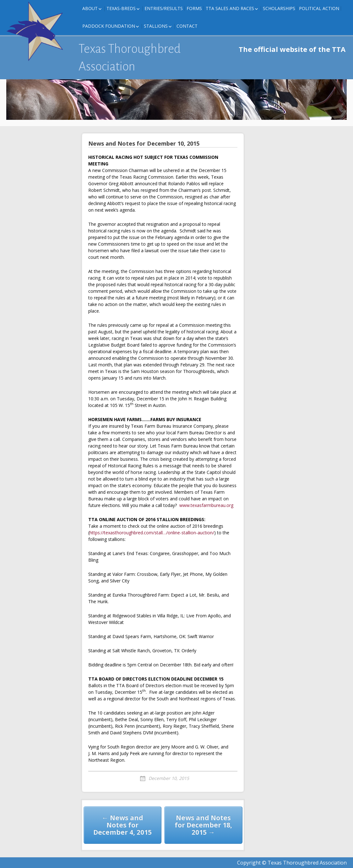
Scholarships (279, 8)
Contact (187, 26)
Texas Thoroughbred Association (130, 58)
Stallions (156, 26)
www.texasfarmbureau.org (206, 505)
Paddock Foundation (109, 26)
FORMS (194, 8)
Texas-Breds (121, 8)
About (90, 8)
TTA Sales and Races (230, 8)
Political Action (319, 8)
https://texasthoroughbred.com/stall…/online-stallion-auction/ (152, 533)
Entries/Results (164, 8)
